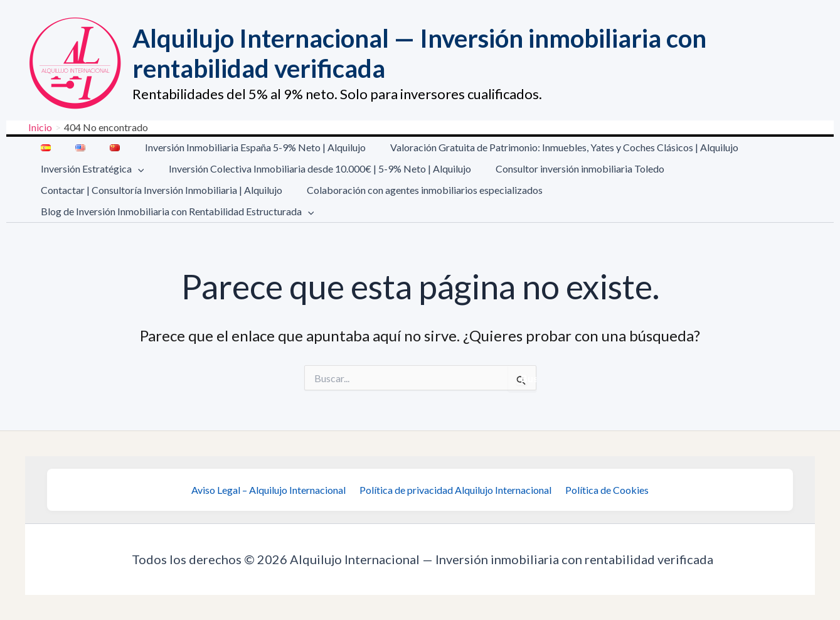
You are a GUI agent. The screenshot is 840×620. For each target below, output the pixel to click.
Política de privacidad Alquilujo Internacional (455, 490)
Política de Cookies (603, 490)
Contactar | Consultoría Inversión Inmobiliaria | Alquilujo (159, 190)
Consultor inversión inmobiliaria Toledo (569, 168)
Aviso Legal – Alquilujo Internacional (272, 490)
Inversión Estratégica (90, 169)
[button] (136, 169)
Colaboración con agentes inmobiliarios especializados (418, 190)
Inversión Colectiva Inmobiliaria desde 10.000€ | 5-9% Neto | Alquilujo (313, 168)
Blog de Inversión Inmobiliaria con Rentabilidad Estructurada (175, 211)
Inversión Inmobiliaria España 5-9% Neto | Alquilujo (239, 147)
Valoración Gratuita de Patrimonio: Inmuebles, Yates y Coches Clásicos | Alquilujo (544, 147)
